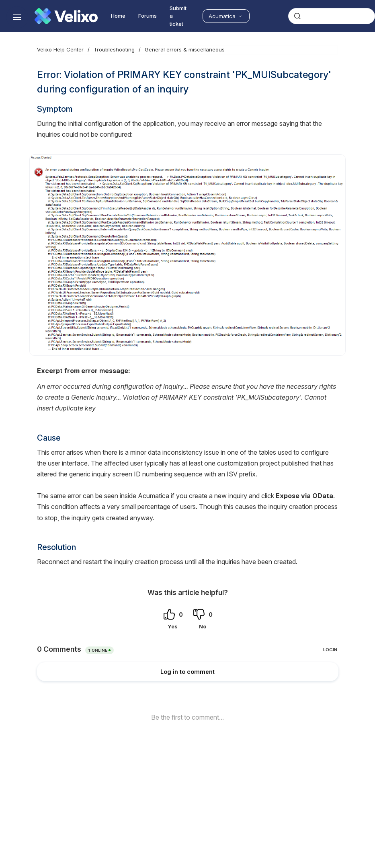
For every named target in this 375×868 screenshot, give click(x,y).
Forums (148, 16)
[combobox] (332, 16)
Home (118, 16)
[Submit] (297, 16)
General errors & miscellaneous (185, 49)
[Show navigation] (17, 17)
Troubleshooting (114, 49)
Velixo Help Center (60, 49)
